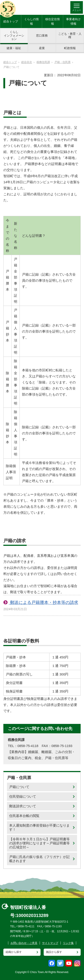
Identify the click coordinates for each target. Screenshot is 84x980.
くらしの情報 (31, 21)
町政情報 (70, 48)
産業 (42, 48)
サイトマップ (50, 943)
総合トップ (11, 21)
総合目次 (27, 62)
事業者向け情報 (73, 21)
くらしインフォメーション (14, 35)
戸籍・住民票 (62, 62)
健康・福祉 (14, 48)
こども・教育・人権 (70, 36)
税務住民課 (43, 62)
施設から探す (54, 952)
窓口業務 (42, 36)
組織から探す (14, 952)
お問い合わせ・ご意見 (24, 943)
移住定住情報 (53, 21)
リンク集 (68, 943)
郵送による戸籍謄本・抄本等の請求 (43, 602)
